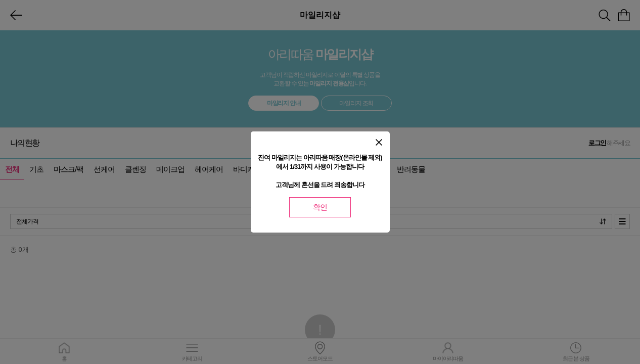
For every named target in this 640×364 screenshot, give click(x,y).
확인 (320, 207)
